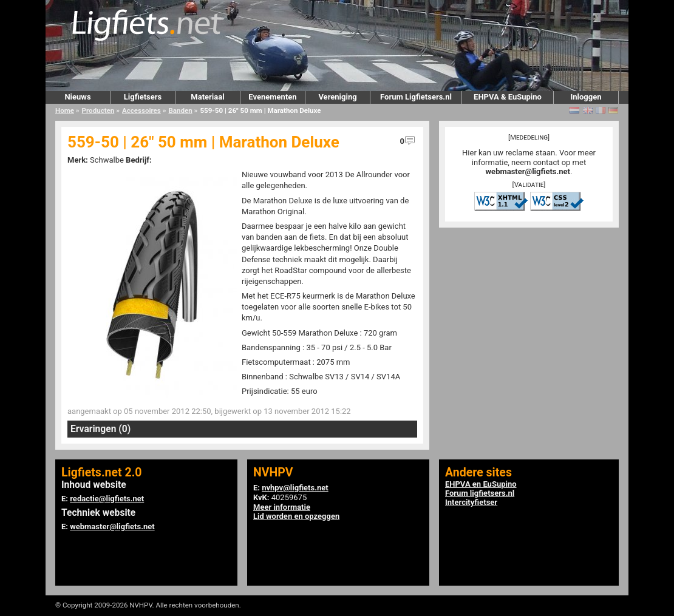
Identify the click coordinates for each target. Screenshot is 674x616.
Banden (180, 110)
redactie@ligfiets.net (107, 499)
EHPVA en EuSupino (481, 484)
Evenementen (272, 97)
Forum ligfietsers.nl (480, 493)
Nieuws (77, 97)
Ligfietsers (143, 97)
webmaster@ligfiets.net (528, 171)
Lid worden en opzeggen (296, 516)
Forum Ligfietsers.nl (416, 97)
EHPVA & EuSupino (508, 97)
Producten (98, 110)
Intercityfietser (471, 502)
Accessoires (141, 110)
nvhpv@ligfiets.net (295, 488)
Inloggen (586, 97)
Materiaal (207, 97)
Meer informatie (282, 507)
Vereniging (337, 97)
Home (65, 110)
